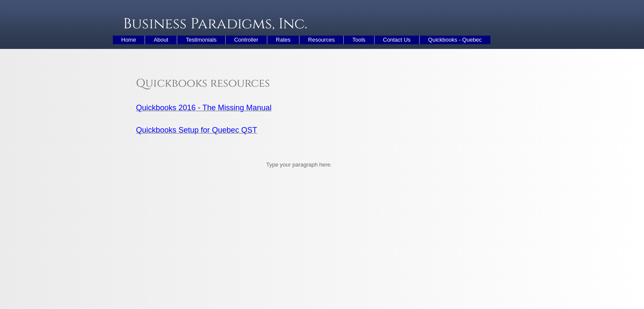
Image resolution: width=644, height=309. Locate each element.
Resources (321, 40)
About (161, 40)
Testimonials (201, 40)
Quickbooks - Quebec (455, 40)
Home (129, 40)
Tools (359, 40)
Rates (283, 40)
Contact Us (397, 40)
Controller (246, 40)
